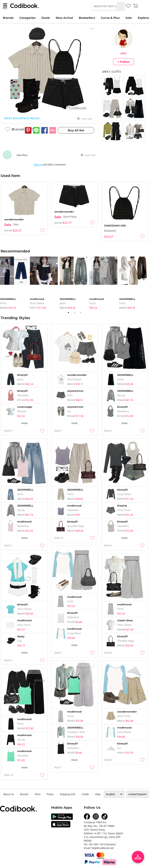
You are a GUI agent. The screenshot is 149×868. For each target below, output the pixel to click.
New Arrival (64, 18)
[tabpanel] (15, 282)
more (24, 423)
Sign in (38, 165)
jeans (63, 303)
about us (9, 794)
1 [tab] (68, 313)
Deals (46, 18)
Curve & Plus (110, 18)
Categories (27, 18)
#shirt (8, 118)
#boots (35, 118)
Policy (50, 794)
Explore (143, 18)
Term (38, 794)
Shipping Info (68, 794)
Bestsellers (87, 18)
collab (85, 794)
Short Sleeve (37, 303)
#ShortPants (21, 118)
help (98, 794)
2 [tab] (74, 313)
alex (123, 53)
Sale (129, 18)
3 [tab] (81, 313)
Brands (8, 18)
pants (3, 303)
